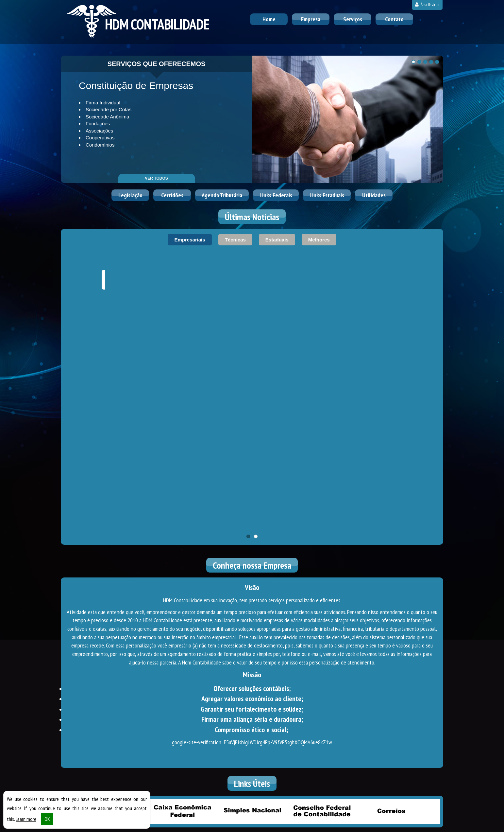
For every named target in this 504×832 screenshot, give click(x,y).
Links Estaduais (327, 195)
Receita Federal (113, 601)
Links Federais (276, 195)
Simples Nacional (252, 601)
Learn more (26, 823)
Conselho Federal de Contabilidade (322, 601)
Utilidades (374, 195)
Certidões (172, 195)
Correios (391, 601)
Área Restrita (427, 5)
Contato (394, 19)
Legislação (130, 195)
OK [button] (47, 823)
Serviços (353, 19)
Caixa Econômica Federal (182, 601)
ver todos (156, 178)
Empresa (311, 19)
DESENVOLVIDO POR (403, 825)
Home (269, 19)
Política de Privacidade (188, 825)
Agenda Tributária (222, 195)
